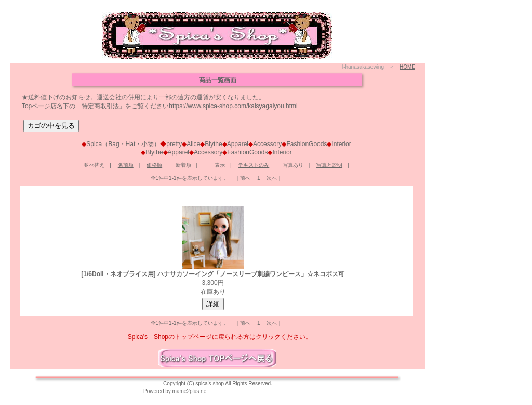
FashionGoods (307, 144)
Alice (193, 144)
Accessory (267, 144)
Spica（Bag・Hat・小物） (123, 144)
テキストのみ (254, 165)
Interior (341, 144)
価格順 (154, 165)
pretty (174, 144)
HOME (407, 67)
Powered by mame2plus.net (176, 391)
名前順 (126, 165)
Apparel (238, 144)
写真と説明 (329, 165)
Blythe (213, 144)
